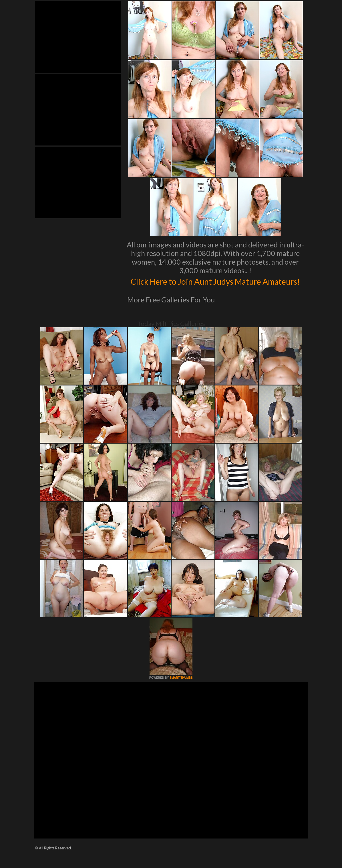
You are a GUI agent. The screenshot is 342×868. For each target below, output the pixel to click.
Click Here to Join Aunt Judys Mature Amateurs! (215, 287)
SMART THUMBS (181, 690)
